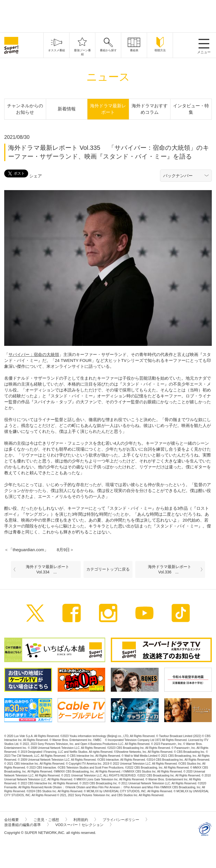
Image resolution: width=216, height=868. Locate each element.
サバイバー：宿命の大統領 (34, 354)
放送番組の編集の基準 (26, 825)
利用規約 (85, 820)
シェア (36, 176)
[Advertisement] (108, 15)
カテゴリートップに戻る (108, 569)
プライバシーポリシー (125, 820)
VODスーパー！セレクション (83, 825)
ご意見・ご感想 (50, 820)
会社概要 (15, 820)
